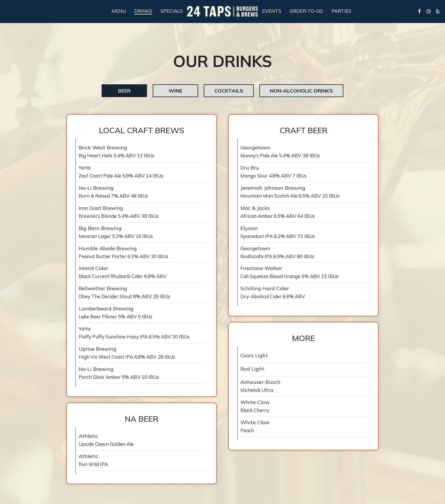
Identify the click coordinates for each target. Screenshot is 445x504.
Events (272, 11)
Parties (341, 11)
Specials (172, 11)
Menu (119, 11)
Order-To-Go (306, 11)
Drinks (143, 11)
